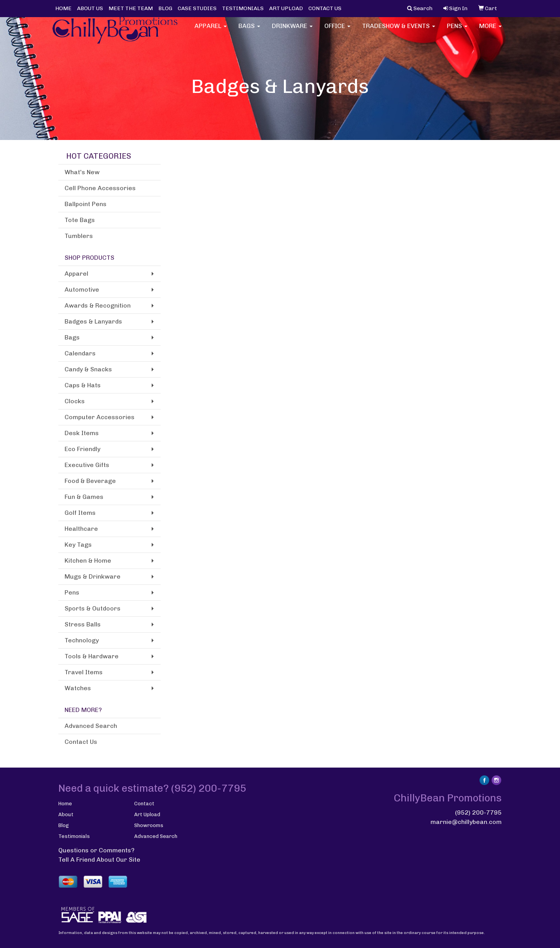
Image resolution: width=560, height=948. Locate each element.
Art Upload (147, 814)
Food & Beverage (90, 481)
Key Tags (78, 545)
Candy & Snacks (88, 369)
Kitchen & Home (88, 561)
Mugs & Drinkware (93, 576)
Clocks (75, 401)
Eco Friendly (82, 449)
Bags (249, 31)
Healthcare (81, 529)
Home (65, 804)
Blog (64, 825)
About (66, 814)
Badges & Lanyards (93, 321)
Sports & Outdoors (93, 608)
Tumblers (79, 236)
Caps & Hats (83, 385)
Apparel (211, 31)
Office (337, 31)
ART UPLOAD (286, 8)
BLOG (165, 8)
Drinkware (292, 31)
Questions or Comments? (96, 850)
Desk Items (82, 433)
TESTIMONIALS (243, 8)
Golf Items (80, 513)
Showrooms (149, 825)
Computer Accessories (100, 417)
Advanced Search (91, 726)
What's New (82, 172)
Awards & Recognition (98, 305)
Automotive (82, 289)
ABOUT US (90, 8)
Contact (144, 804)
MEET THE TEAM (131, 8)
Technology (82, 640)
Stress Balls (83, 624)
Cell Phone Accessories (100, 188)
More (490, 31)
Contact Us (81, 742)
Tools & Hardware (92, 656)
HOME (63, 8)
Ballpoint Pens (86, 204)
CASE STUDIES (197, 8)
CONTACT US (325, 8)
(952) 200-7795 (478, 812)
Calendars (80, 353)
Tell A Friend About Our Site (99, 860)
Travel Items (84, 672)
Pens (457, 31)
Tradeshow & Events (399, 31)
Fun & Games (84, 497)
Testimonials (74, 836)
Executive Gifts (87, 465)
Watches (78, 688)
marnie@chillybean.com (466, 822)
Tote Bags (80, 220)
